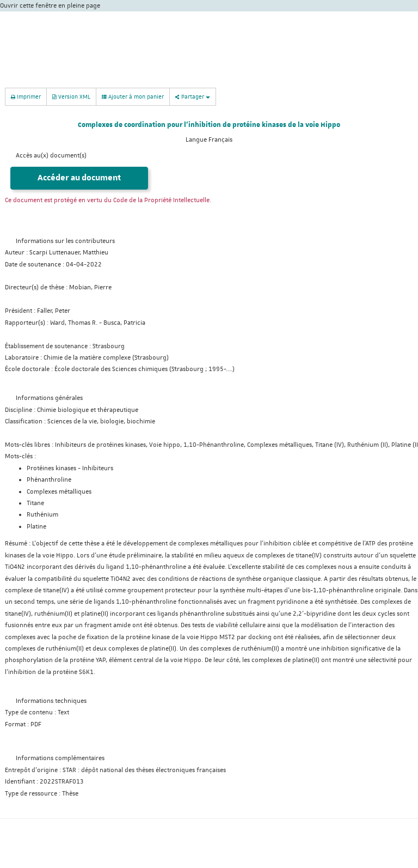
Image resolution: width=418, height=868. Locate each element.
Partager (193, 96)
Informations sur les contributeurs (65, 241)
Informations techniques (51, 701)
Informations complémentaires (60, 758)
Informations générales (49, 398)
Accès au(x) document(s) (51, 156)
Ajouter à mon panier (133, 96)
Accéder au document (79, 178)
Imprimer (26, 96)
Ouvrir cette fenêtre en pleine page (50, 6)
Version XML (71, 96)
